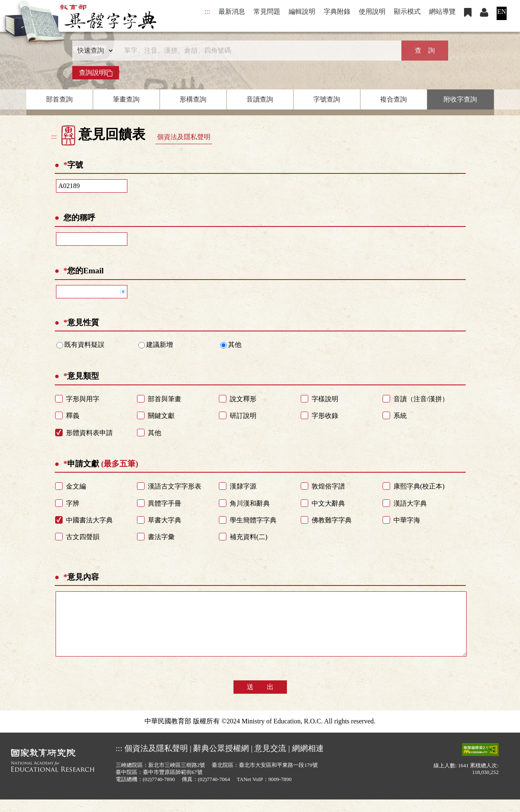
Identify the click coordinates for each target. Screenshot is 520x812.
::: (207, 11)
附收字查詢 (460, 99)
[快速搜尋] (257, 51)
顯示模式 (407, 11)
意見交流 (270, 761)
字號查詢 (327, 99)
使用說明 (372, 11)
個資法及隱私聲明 (184, 137)
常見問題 (267, 11)
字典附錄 (337, 11)
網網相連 (308, 761)
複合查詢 (393, 99)
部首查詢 (59, 99)
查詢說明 (96, 73)
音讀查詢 (260, 99)
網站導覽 (442, 11)
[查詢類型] (93, 51)
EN (501, 11)
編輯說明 (302, 11)
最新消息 (232, 11)
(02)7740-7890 (159, 792)
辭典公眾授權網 (221, 761)
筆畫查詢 (126, 99)
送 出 (260, 699)
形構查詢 (193, 99)
